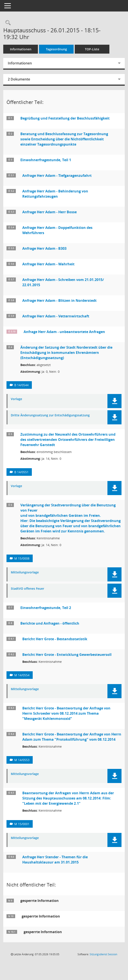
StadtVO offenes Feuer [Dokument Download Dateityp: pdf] (28, 589)
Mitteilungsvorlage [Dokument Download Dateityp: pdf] (25, 572)
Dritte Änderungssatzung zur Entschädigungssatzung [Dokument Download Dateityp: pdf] (50, 415)
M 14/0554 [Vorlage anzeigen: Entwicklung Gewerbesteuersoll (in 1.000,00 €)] (22, 675)
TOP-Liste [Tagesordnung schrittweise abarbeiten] (92, 49)
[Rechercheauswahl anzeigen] (7, 23)
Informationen (21, 49)
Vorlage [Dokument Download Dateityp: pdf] (16, 399)
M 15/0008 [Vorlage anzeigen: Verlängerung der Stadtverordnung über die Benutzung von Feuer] (22, 558)
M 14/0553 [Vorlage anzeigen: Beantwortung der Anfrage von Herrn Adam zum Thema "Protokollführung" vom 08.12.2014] (22, 760)
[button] (114, 401)
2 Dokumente (19, 79)
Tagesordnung (56, 49)
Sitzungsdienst (103, 954)
